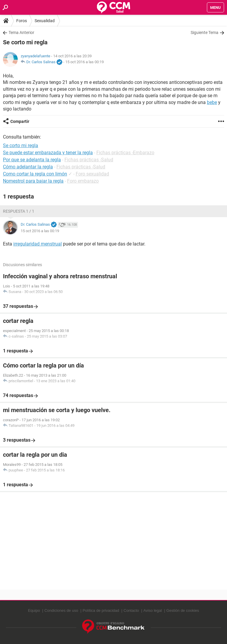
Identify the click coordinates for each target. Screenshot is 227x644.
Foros (22, 21)
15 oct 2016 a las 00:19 (85, 62)
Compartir (20, 121)
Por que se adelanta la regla (32, 160)
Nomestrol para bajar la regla (33, 181)
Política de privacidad (101, 610)
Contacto (131, 610)
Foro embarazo (83, 181)
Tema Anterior (21, 32)
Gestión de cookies (183, 610)
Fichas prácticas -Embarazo (125, 153)
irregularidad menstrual (38, 244)
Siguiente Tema (205, 32)
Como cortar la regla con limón (35, 174)
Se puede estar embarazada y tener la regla (48, 153)
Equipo (34, 610)
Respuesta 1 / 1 (19, 211)
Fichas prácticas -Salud (89, 160)
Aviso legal (153, 610)
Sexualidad (45, 21)
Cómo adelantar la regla (28, 167)
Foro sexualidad (92, 174)
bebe (212, 102)
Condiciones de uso (61, 610)
